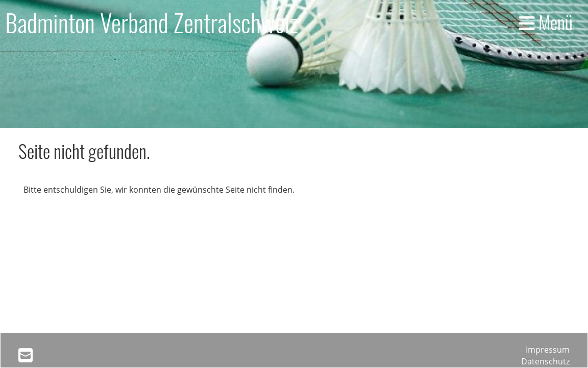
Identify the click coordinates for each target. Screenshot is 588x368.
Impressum (548, 350)
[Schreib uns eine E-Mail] (26, 355)
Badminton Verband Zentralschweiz (152, 22)
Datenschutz (545, 361)
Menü (546, 22)
